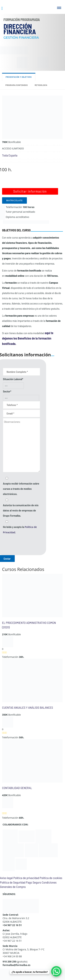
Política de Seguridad (13, 882)
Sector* (7, 391)
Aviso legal (6, 878)
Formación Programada (22, 20)
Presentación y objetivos (19, 77)
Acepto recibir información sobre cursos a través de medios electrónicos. (21, 489)
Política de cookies (51, 878)
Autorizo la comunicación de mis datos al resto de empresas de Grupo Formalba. (21, 510)
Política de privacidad (26, 878)
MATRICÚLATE (14, 200)
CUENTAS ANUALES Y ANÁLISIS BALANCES (28, 707)
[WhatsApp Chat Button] (56, 971)
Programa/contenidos (17, 85)
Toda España (10, 155)
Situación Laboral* (13, 379)
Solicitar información (30, 191)
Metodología (41, 85)
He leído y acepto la (20, 530)
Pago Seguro (34, 882)
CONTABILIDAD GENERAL (17, 788)
